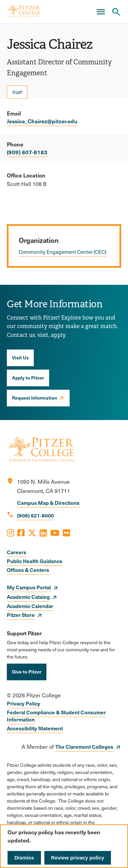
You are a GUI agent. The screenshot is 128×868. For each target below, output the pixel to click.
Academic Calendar (30, 606)
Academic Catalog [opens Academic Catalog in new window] (28, 597)
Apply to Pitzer (28, 377)
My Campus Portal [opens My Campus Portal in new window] (29, 587)
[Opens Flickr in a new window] (66, 532)
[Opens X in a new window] (32, 532)
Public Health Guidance (35, 561)
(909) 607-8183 (27, 152)
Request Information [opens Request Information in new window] (34, 398)
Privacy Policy (24, 703)
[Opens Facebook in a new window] (21, 532)
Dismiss (24, 858)
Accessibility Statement (35, 728)
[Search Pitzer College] (116, 12)
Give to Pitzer (27, 671)
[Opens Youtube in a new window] (55, 532)
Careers (17, 552)
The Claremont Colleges (84, 747)
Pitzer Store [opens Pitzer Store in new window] (21, 615)
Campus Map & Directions (48, 503)
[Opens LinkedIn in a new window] (43, 532)
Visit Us (20, 357)
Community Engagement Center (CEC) (62, 252)
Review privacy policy (78, 858)
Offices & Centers (28, 570)
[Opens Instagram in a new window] (10, 532)
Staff (17, 92)
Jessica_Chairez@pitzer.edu (42, 121)
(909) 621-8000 (35, 515)
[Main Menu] (101, 12)
